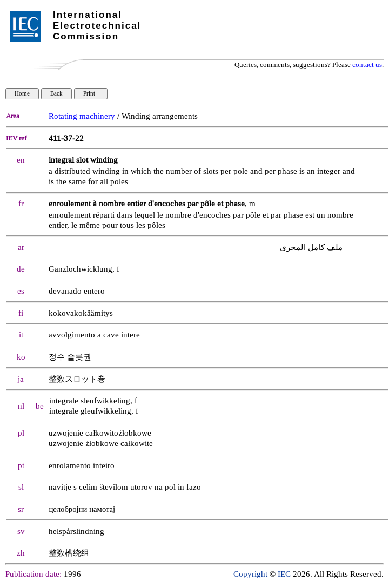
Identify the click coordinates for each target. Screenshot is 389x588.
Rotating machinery (82, 116)
